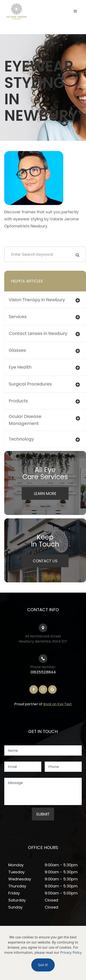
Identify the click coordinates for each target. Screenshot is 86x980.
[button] (75, 11)
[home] (26, 11)
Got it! (43, 965)
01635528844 (43, 672)
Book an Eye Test (57, 704)
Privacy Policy (71, 952)
